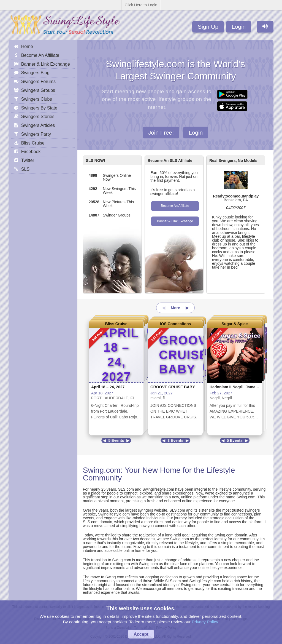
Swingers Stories (38, 116)
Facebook (31, 151)
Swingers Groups (38, 90)
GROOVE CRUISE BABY (173, 387)
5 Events (116, 440)
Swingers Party (36, 134)
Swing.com (102, 470)
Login (239, 27)
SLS (25, 169)
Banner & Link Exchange (175, 221)
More (175, 308)
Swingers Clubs (37, 99)
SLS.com (126, 489)
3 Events (175, 440)
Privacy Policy (205, 622)
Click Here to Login (141, 5)
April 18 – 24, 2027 (108, 387)
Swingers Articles (38, 125)
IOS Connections (176, 324)
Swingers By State (39, 108)
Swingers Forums (38, 81)
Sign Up (208, 27)
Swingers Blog (35, 73)
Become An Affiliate (175, 206)
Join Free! (161, 132)
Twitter (28, 160)
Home (27, 46)
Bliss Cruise (116, 324)
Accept (141, 634)
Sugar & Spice (235, 324)
